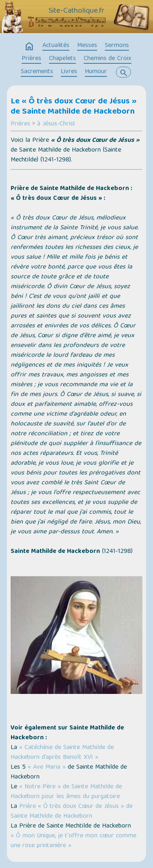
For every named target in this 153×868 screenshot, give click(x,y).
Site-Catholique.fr (76, 11)
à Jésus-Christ (56, 124)
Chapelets (62, 59)
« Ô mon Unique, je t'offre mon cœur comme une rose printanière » (73, 841)
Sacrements (37, 72)
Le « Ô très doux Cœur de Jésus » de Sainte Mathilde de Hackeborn (74, 107)
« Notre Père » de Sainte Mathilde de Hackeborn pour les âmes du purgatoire (66, 792)
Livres (69, 72)
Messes (87, 46)
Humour (96, 72)
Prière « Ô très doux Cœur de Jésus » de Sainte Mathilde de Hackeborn (72, 812)
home (29, 47)
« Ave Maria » (47, 767)
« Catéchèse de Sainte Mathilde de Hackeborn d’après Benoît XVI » (62, 753)
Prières (31, 59)
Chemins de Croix (108, 59)
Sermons (117, 46)
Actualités (56, 46)
